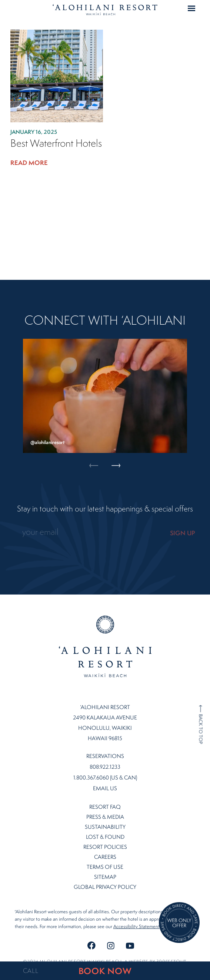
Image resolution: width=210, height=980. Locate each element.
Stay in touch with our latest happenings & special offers (105, 509)
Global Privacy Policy (105, 879)
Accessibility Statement (136, 919)
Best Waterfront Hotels (56, 143)
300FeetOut (171, 954)
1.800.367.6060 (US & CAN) (105, 770)
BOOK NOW (105, 971)
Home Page (105, 10)
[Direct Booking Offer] (179, 923)
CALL (31, 971)
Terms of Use (105, 859)
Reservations (105, 749)
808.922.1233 (105, 759)
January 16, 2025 (34, 132)
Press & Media (105, 809)
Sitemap (105, 869)
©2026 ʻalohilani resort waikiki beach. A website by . (105, 954)
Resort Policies (105, 839)
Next (116, 373)
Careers (105, 849)
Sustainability (105, 819)
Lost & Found (105, 829)
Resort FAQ (105, 799)
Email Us (105, 781)
